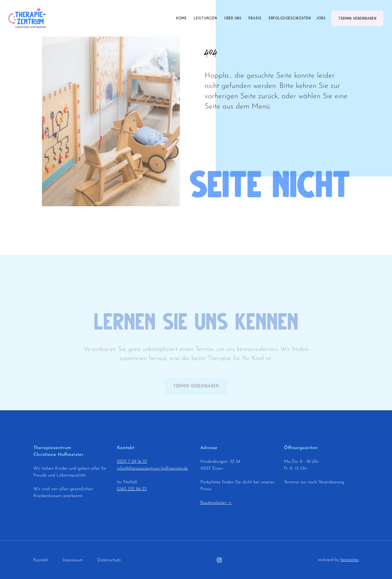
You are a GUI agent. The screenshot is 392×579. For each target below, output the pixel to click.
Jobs (321, 18)
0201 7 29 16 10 (132, 462)
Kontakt (41, 560)
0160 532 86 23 (132, 489)
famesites (349, 560)
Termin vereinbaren (357, 18)
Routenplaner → (216, 503)
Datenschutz (109, 560)
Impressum (73, 560)
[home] (27, 18)
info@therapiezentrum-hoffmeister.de (152, 469)
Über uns (233, 18)
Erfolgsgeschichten (290, 18)
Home (181, 18)
